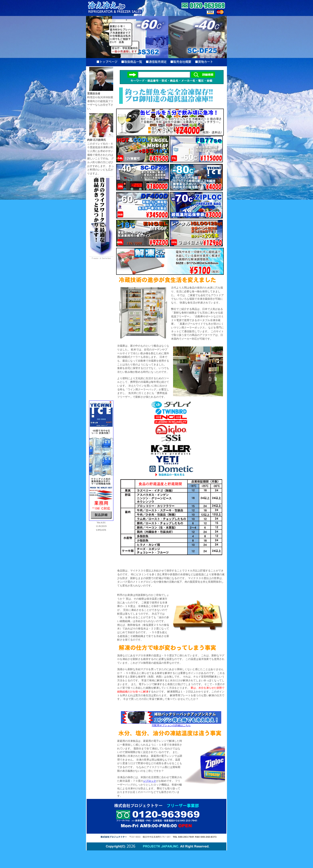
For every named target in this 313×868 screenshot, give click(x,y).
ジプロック (150, 781)
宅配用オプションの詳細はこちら (171, 724)
